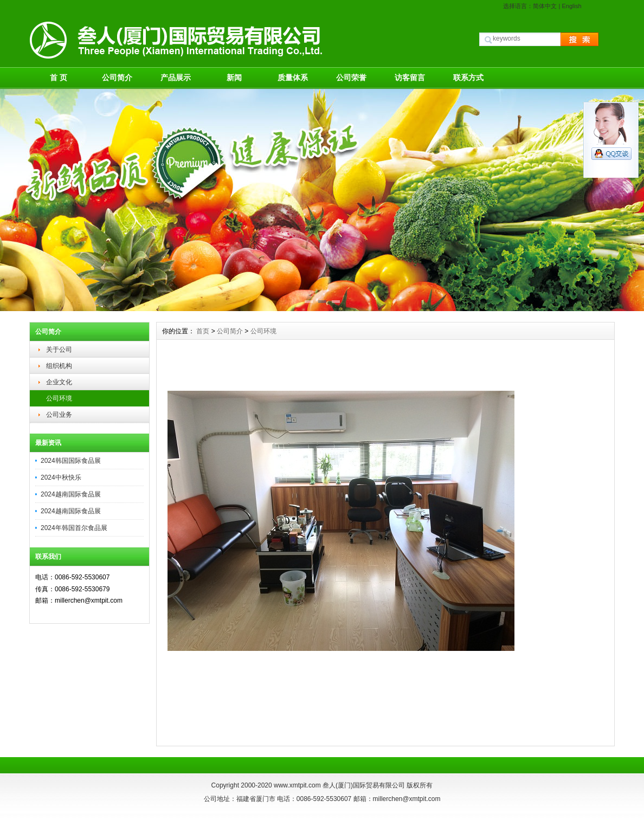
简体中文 (545, 6)
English (571, 6)
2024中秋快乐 (61, 477)
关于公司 (59, 350)
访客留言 (410, 78)
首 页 (59, 78)
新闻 (234, 78)
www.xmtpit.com (297, 785)
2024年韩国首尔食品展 (74, 528)
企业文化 (59, 382)
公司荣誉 (351, 78)
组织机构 (59, 366)
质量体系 (293, 78)
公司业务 (59, 415)
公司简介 (117, 78)
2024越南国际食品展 (71, 494)
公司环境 (59, 398)
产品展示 (176, 78)
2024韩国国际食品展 (71, 461)
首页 (203, 331)
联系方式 (468, 78)
